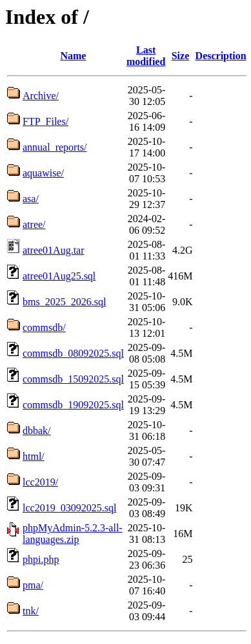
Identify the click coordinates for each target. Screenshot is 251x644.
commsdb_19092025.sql (73, 405)
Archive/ (41, 96)
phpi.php (41, 559)
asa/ (31, 199)
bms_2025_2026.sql (64, 302)
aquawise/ (43, 173)
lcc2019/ (40, 482)
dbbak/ (37, 431)
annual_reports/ (55, 147)
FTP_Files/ (45, 121)
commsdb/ (44, 327)
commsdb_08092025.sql (73, 353)
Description (221, 56)
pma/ (33, 585)
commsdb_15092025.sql (73, 379)
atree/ (34, 224)
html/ (34, 456)
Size (181, 56)
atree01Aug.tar (54, 250)
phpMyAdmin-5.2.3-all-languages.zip (73, 534)
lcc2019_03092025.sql (69, 508)
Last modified (146, 56)
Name (73, 56)
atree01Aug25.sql (59, 276)
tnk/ (31, 611)
